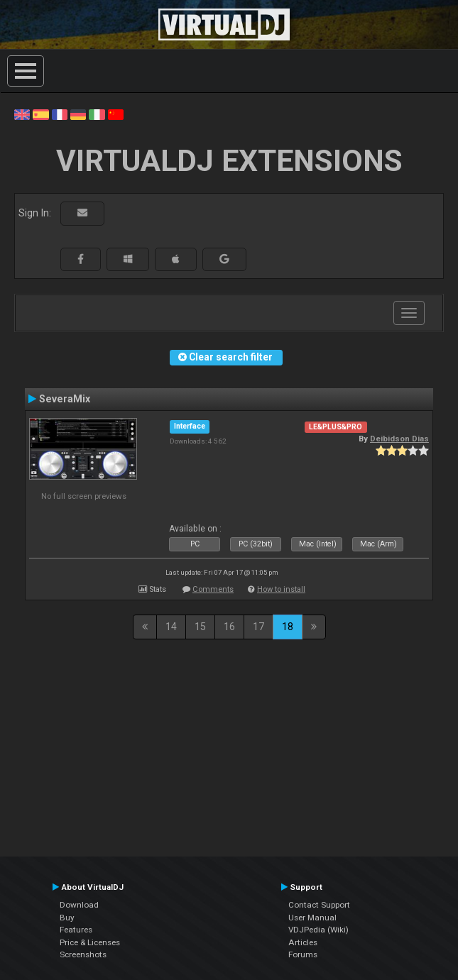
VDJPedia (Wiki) (318, 930)
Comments (213, 589)
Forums (303, 954)
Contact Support (319, 905)
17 (258, 627)
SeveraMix (65, 399)
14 (171, 627)
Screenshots (83, 954)
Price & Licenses (90, 942)
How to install (281, 589)
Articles (303, 942)
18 (288, 627)
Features (76, 930)
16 (229, 627)
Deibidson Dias (399, 439)
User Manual (312, 918)
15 (200, 627)
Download (79, 905)
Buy (67, 918)
